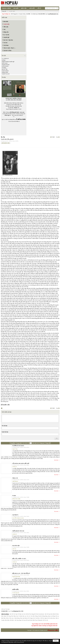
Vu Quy (14, 495)
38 (31, 443)
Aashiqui (4, 60)
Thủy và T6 (15, 478)
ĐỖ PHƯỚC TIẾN (6, 143)
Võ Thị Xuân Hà (16, 593)
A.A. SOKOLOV (5, 59)
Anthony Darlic (5, 72)
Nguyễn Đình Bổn (16, 577)
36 (26, 443)
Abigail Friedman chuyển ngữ (8, 62)
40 (35, 443)
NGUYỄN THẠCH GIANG (18, 518)
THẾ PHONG (15, 481)
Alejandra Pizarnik (6, 65)
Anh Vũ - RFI (5, 69)
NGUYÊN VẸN (16, 546)
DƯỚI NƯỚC (16, 589)
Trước (53, 137)
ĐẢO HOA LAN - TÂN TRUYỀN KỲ (21, 573)
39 (33, 443)
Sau (57, 137)
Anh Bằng (4, 68)
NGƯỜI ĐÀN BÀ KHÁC (18, 446)
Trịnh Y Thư (15, 449)
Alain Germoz (5, 63)
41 (38, 443)
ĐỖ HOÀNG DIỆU (16, 499)
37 (28, 443)
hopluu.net (37, 630)
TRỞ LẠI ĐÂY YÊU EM (18, 531)
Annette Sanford (5, 71)
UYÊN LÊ (14, 467)
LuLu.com (22, 112)
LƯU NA (14, 549)
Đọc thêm (56, 460)
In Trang (2, 408)
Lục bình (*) (15, 515)
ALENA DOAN (5, 66)
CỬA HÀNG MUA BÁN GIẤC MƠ (21, 463)
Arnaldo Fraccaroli (6, 74)
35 (23, 443)
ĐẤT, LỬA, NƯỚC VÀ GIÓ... (19, 559)
